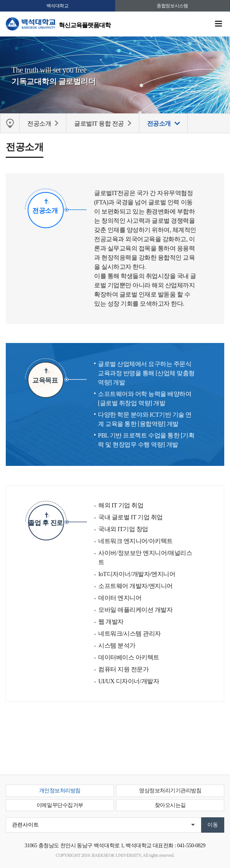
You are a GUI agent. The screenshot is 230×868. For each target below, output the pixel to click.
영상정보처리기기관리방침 (170, 791)
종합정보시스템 (172, 6)
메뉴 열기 (218, 24)
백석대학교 (58, 6)
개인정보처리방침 (60, 791)
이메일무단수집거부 (60, 805)
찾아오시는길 (170, 805)
